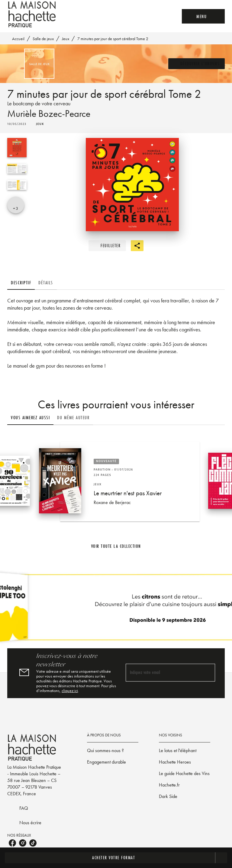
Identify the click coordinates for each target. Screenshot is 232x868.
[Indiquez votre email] (163, 673)
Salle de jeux (43, 39)
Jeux (66, 39)
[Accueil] (33, 14)
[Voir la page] (116, 610)
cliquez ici (70, 691)
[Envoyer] (208, 673)
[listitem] (12, 843)
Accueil (18, 39)
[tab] (21, 282)
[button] (197, 64)
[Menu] (203, 16)
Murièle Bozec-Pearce (49, 114)
